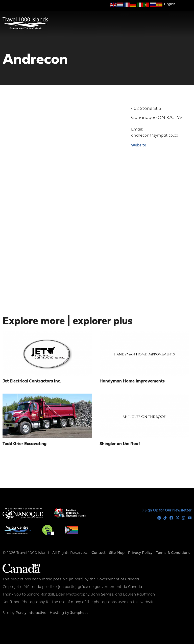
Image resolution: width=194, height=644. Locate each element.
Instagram (184, 518)
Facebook (171, 518)
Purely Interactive (31, 613)
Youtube (190, 518)
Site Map (117, 553)
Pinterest (159, 518)
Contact (99, 553)
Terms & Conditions (173, 553)
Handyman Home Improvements (132, 381)
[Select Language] (178, 4)
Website (139, 145)
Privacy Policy (140, 553)
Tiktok (165, 518)
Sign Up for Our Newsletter (168, 511)
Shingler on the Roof (120, 444)
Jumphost (79, 613)
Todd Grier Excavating (25, 444)
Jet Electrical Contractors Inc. (32, 381)
